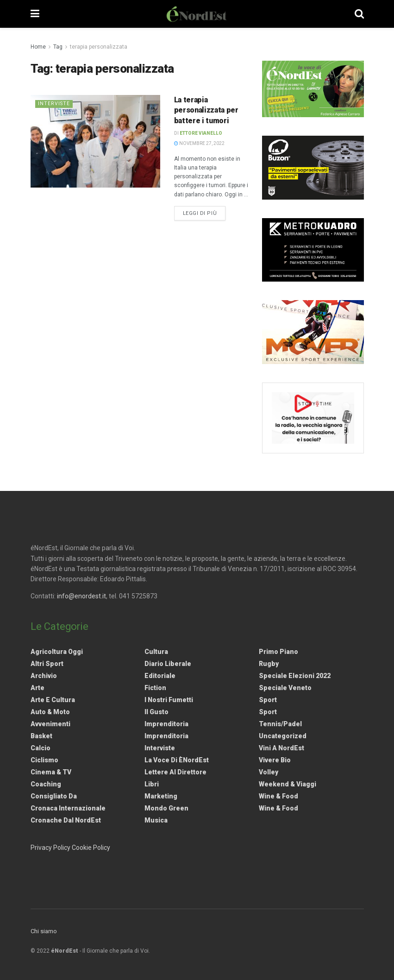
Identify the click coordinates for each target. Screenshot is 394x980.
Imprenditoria (166, 724)
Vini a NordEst (281, 748)
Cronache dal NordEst (66, 820)
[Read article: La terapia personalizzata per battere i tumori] (95, 141)
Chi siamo (44, 931)
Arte (38, 688)
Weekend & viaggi (288, 784)
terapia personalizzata (99, 47)
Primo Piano (278, 652)
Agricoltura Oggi (57, 652)
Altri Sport (47, 664)
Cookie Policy (91, 848)
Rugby (269, 664)
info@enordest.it (81, 596)
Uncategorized (283, 736)
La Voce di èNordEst (177, 760)
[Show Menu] (35, 14)
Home (38, 47)
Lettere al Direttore (175, 772)
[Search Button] (359, 14)
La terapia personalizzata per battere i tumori (206, 110)
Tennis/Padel (280, 724)
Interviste (54, 104)
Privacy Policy (50, 848)
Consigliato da (54, 796)
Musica (156, 820)
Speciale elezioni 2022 (295, 676)
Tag (58, 47)
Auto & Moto (50, 712)
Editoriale (160, 676)
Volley (269, 772)
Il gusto (156, 712)
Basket (41, 736)
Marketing (161, 796)
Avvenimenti (50, 724)
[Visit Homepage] (197, 14)
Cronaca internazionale (68, 808)
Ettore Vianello (201, 133)
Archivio (44, 676)
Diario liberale (168, 664)
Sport (268, 700)
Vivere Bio (275, 760)
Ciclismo (44, 760)
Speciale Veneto (285, 688)
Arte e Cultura (53, 700)
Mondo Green (166, 808)
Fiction (155, 688)
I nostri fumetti (169, 700)
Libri (152, 784)
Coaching (46, 784)
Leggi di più (204, 213)
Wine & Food (278, 796)
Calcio (41, 748)
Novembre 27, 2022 (199, 143)
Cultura (156, 652)
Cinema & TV (51, 772)
